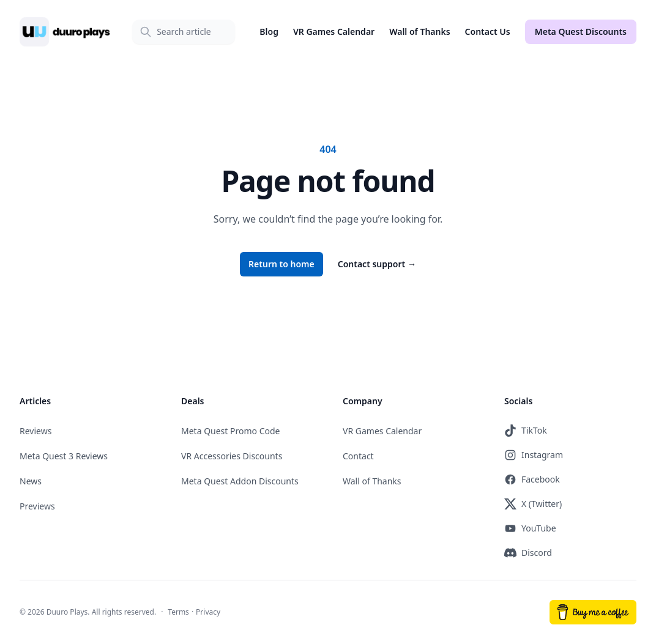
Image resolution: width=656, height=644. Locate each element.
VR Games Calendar (334, 31)
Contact (358, 456)
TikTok (526, 431)
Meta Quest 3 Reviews (64, 456)
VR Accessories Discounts (232, 456)
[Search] (184, 32)
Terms (178, 612)
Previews (37, 506)
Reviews (35, 431)
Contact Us (488, 31)
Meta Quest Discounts (581, 31)
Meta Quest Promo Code (231, 431)
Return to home (281, 264)
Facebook (532, 479)
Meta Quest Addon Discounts (240, 481)
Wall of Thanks (419, 31)
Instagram (534, 455)
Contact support (377, 264)
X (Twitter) (533, 504)
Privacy (208, 612)
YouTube (530, 528)
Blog (269, 31)
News (31, 481)
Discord (528, 553)
